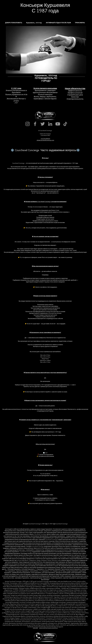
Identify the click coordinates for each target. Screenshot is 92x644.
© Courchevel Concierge (45, 131)
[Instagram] (28, 124)
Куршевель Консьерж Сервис (43, 628)
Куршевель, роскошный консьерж (53, 628)
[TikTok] (65, 124)
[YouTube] (58, 124)
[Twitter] (43, 124)
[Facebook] (35, 124)
